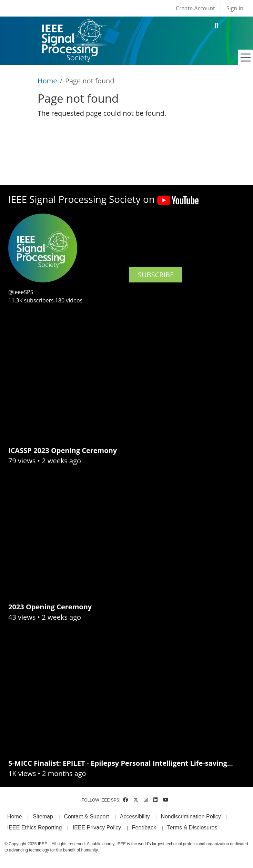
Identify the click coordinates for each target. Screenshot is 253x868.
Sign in (235, 8)
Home (47, 81)
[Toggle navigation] (246, 58)
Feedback (144, 828)
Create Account (195, 8)
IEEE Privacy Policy (97, 828)
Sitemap (43, 817)
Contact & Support (86, 817)
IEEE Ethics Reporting (34, 828)
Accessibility (135, 817)
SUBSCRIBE (156, 275)
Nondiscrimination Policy (191, 817)
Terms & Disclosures (192, 828)
